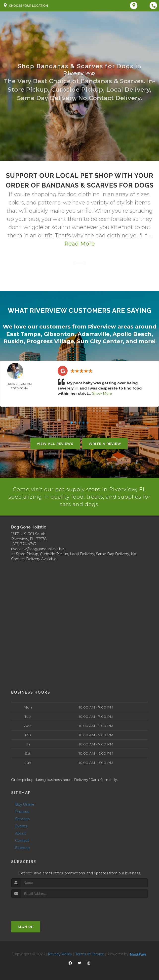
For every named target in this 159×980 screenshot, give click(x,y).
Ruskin (14, 341)
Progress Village (50, 341)
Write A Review (105, 443)
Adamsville (94, 334)
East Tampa (23, 334)
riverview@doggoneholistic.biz (38, 548)
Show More (102, 393)
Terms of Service (90, 954)
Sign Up (26, 926)
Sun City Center (100, 341)
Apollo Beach (132, 334)
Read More (80, 244)
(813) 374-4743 (24, 543)
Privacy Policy (60, 954)
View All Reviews (55, 443)
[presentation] (38, 907)
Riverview (102, 326)
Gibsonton (59, 334)
